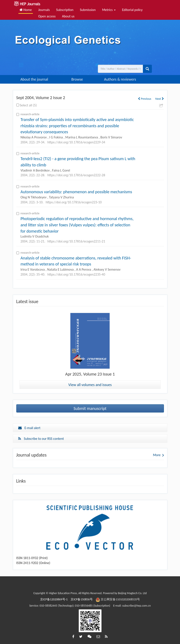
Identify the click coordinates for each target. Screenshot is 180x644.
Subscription (65, 10)
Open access (47, 16)
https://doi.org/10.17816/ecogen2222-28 (76, 175)
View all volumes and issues (90, 385)
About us (68, 16)
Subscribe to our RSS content (41, 439)
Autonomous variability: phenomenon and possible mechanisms (76, 192)
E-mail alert (29, 428)
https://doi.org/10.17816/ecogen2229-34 (76, 142)
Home (26, 10)
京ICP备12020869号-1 (54, 599)
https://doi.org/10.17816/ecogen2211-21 (76, 241)
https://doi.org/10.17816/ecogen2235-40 (76, 274)
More (157, 455)
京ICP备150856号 (82, 599)
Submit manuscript (90, 408)
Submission (88, 10)
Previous (145, 99)
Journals (44, 10)
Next (160, 99)
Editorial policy (132, 10)
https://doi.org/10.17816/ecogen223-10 (74, 202)
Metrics (109, 10)
